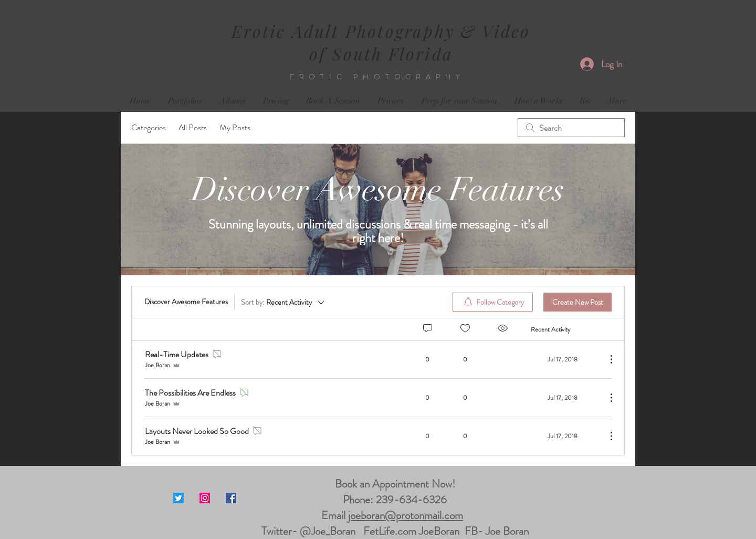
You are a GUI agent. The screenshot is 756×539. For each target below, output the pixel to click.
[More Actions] (606, 359)
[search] (571, 128)
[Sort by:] (283, 302)
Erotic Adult (288, 31)
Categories (149, 127)
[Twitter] (178, 498)
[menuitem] (493, 302)
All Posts (193, 127)
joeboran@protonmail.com (406, 515)
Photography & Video (438, 31)
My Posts (235, 127)
